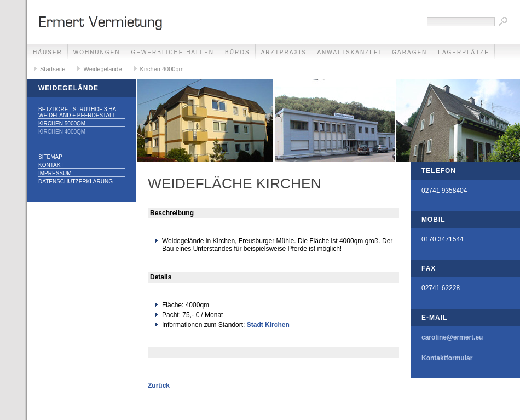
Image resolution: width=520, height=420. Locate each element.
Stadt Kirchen (268, 325)
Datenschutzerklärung (76, 182)
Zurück (159, 386)
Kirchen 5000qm (62, 123)
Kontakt (51, 165)
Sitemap (50, 157)
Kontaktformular (447, 358)
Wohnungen (97, 52)
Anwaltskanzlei (349, 52)
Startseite (53, 69)
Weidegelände (102, 69)
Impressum (55, 173)
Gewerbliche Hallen (172, 52)
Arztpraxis (284, 52)
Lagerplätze (464, 52)
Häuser (48, 52)
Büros (238, 52)
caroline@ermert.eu (452, 337)
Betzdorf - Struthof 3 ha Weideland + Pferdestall (77, 112)
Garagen (409, 52)
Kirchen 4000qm (162, 69)
